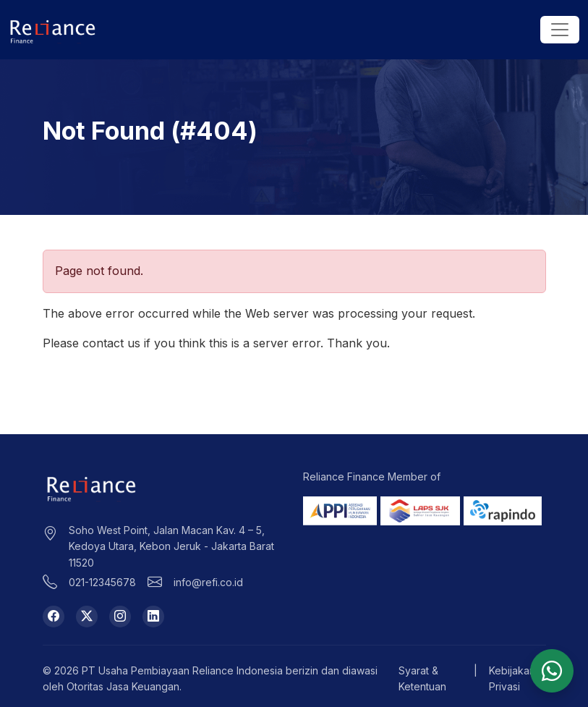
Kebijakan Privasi (512, 678)
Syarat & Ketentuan (422, 678)
